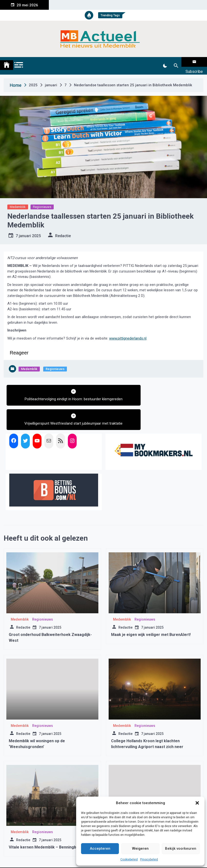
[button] (197, 803)
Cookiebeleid (129, 859)
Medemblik (18, 201)
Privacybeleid (149, 859)
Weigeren (140, 848)
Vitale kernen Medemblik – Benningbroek (47, 822)
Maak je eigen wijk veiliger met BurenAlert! (151, 610)
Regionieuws (42, 201)
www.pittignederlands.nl (128, 332)
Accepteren (100, 848)
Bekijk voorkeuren (181, 848)
